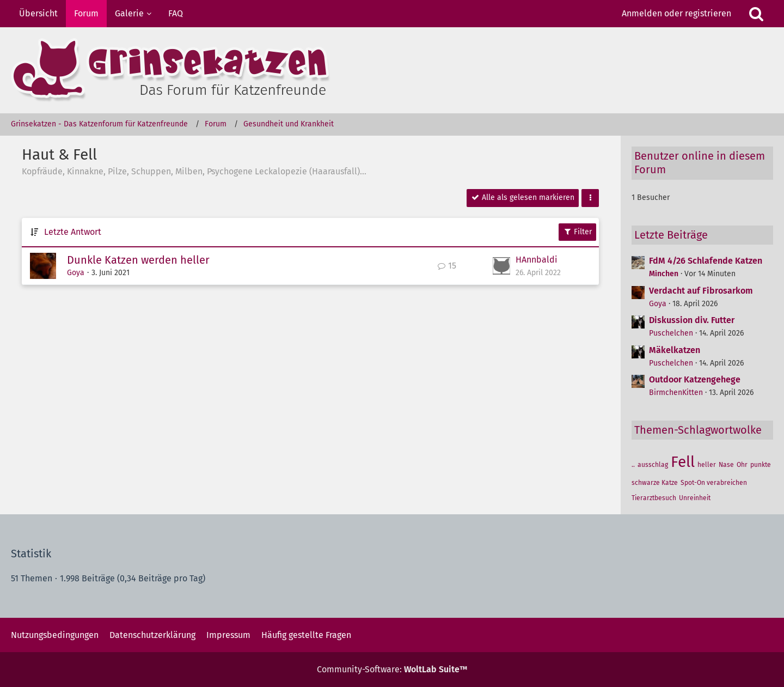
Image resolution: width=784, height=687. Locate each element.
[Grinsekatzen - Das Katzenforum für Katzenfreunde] (392, 70)
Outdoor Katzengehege (695, 379)
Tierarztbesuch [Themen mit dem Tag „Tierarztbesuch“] (654, 498)
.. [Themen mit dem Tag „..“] (633, 465)
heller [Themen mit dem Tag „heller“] (707, 465)
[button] (590, 198)
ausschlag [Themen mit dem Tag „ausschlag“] (653, 465)
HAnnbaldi (537, 260)
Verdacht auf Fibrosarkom (701, 291)
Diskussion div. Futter (692, 320)
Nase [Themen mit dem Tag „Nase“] (726, 465)
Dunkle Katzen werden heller (138, 260)
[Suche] (756, 14)
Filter (577, 232)
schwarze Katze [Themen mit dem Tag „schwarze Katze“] (655, 483)
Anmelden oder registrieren (676, 13)
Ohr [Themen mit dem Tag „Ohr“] (742, 465)
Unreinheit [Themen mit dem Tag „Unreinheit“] (695, 498)
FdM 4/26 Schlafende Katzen (706, 261)
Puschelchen (671, 333)
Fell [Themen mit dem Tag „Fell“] (683, 462)
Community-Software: (392, 669)
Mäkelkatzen (675, 350)
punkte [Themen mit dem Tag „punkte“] (761, 465)
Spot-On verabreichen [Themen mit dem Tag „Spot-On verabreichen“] (714, 483)
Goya (76, 273)
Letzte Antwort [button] (73, 232)
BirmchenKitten (676, 393)
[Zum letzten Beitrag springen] (501, 266)
